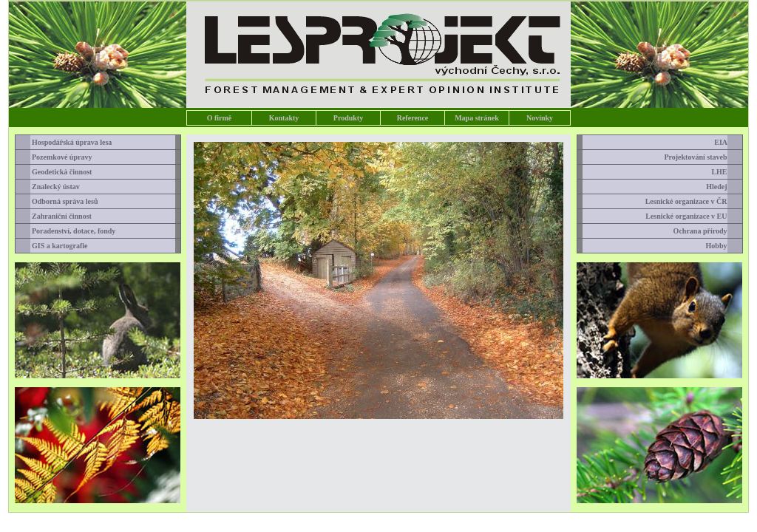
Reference (413, 118)
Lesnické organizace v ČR (692, 201)
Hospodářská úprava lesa (68, 142)
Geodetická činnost (58, 172)
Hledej (722, 187)
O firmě (220, 118)
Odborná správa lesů (61, 201)
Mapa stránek (477, 118)
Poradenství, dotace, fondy (69, 231)
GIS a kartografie (55, 246)
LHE (724, 172)
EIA (726, 142)
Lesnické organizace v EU (692, 216)
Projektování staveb (701, 157)
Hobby (722, 246)
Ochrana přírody (706, 231)
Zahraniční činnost (57, 216)
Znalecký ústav (51, 187)
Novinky (540, 118)
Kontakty (284, 118)
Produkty (348, 118)
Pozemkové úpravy (58, 157)
